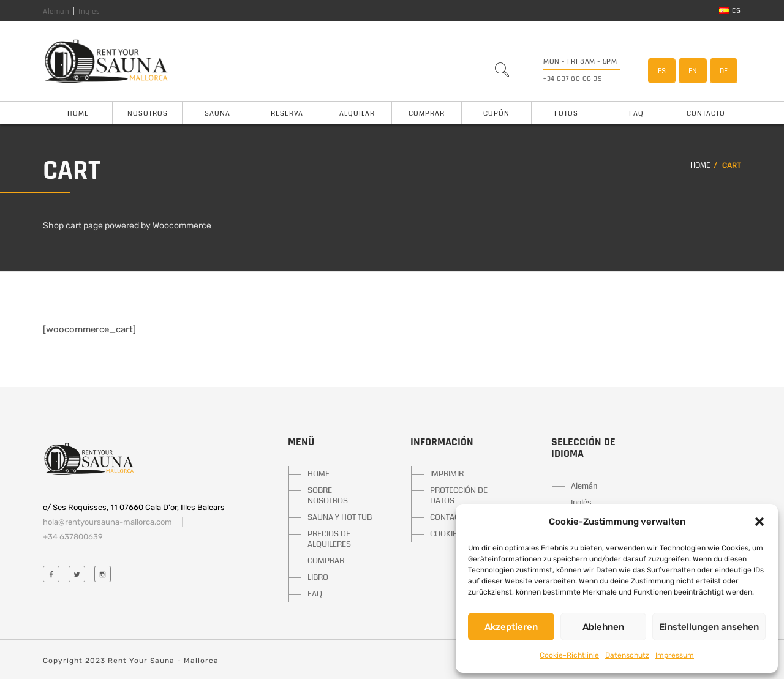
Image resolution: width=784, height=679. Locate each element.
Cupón (496, 114)
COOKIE (443, 534)
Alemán (584, 486)
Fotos (566, 114)
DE (724, 71)
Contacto (706, 114)
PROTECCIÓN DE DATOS (459, 496)
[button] (759, 522)
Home (78, 114)
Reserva (287, 114)
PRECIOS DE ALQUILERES (329, 539)
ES (662, 71)
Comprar (427, 114)
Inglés (581, 503)
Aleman (56, 12)
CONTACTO (449, 517)
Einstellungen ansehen (709, 627)
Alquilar (357, 114)
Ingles (89, 12)
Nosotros (148, 114)
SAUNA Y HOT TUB (340, 517)
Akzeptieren (511, 627)
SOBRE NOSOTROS (328, 496)
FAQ (636, 114)
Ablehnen (603, 627)
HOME (318, 474)
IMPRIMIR (447, 474)
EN (693, 71)
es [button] (730, 11)
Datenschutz (627, 655)
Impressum (675, 655)
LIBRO (318, 577)
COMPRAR (326, 561)
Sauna (217, 114)
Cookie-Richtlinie (569, 655)
